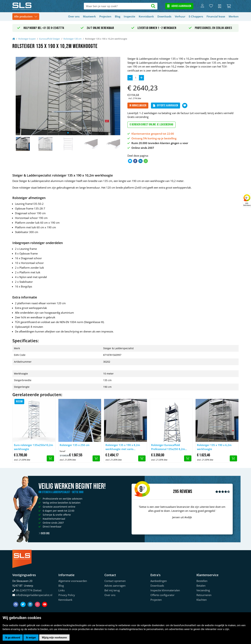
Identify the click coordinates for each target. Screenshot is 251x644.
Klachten (202, 600)
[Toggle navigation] (26, 17)
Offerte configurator (162, 595)
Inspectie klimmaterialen (165, 590)
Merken (234, 16)
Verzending (203, 590)
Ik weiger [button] (31, 638)
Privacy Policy (67, 595)
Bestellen (202, 581)
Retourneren (204, 595)
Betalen (201, 586)
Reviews (186, 492)
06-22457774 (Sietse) (28, 590)
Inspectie (130, 16)
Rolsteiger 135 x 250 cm (75, 445)
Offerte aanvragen (166, 106)
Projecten (105, 16)
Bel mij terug (112, 590)
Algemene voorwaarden (73, 581)
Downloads (164, 16)
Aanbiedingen (159, 581)
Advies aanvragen (179, 6)
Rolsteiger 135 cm (73, 39)
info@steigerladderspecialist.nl (34, 595)
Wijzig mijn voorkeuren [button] (54, 638)
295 (176, 492)
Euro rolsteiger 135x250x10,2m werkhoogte (33, 447)
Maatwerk (89, 16)
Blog (118, 16)
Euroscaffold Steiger (50, 39)
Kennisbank (146, 16)
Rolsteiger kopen (27, 39)
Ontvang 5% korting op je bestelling (154, 138)
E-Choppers (196, 16)
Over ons (74, 16)
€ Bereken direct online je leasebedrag (152, 125)
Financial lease (216, 16)
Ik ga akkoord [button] (13, 638)
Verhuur (180, 16)
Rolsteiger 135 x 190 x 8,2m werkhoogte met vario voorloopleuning (123, 447)
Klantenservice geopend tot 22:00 (153, 134)
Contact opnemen (115, 581)
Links (62, 590)
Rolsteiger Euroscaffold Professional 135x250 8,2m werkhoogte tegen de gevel (168, 447)
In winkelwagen (138, 106)
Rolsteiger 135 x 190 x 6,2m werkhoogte (214, 447)
